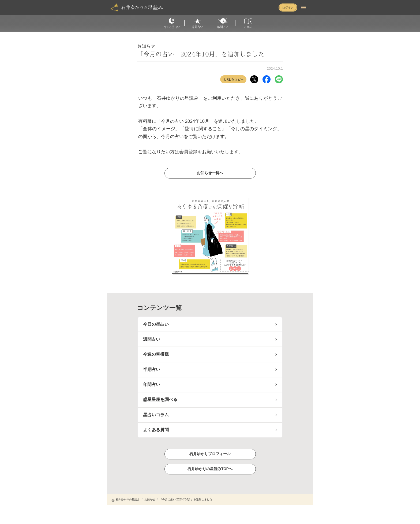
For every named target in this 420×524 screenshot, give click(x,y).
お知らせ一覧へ (210, 173)
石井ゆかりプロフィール (210, 454)
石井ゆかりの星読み (126, 499)
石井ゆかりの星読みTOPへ (210, 469)
